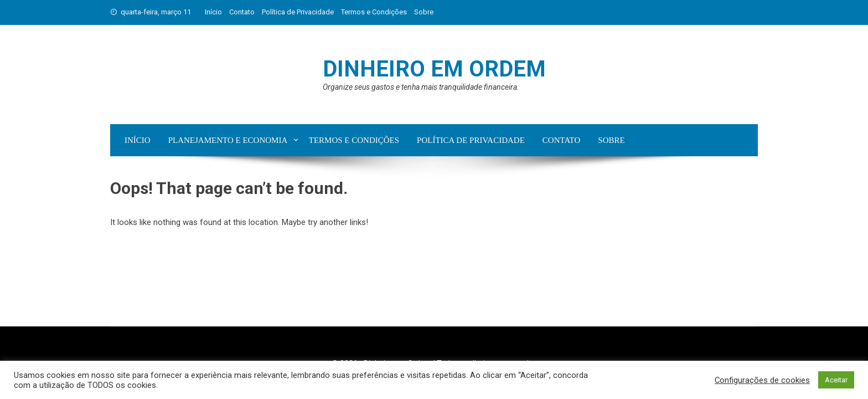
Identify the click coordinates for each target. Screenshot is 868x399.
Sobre (424, 12)
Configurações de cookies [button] (762, 380)
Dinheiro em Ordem (434, 69)
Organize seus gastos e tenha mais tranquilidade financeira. (421, 87)
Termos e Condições (374, 12)
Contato (242, 12)
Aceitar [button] (836, 380)
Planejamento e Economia (228, 140)
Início (213, 12)
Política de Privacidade (298, 12)
